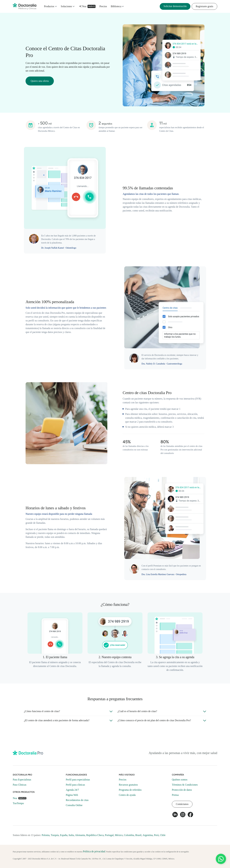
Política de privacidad (94, 851)
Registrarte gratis (204, 6)
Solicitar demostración (175, 6)
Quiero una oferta (40, 81)
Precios (103, 6)
